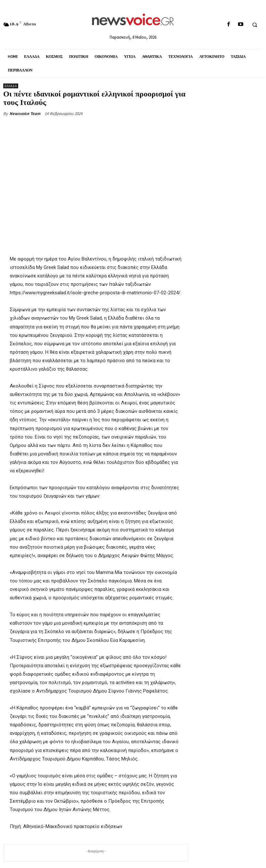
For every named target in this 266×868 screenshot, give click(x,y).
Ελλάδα (11, 86)
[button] (255, 25)
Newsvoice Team (25, 114)
